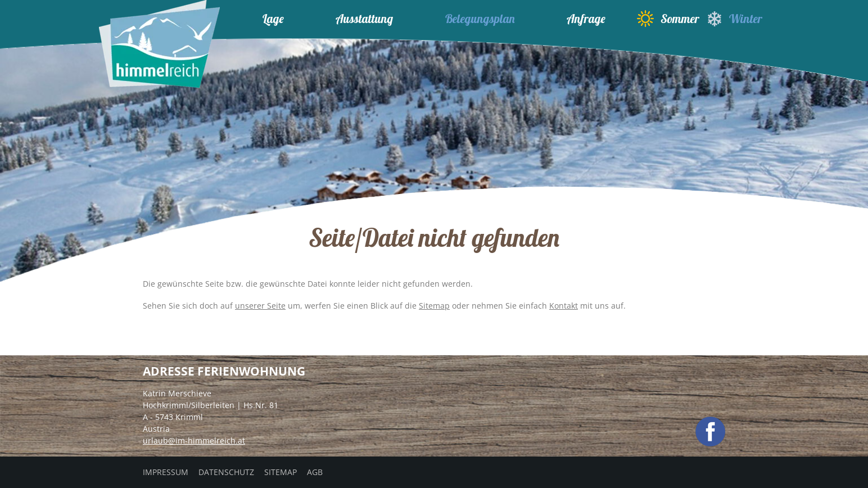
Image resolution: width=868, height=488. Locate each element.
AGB (315, 472)
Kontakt (564, 306)
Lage (273, 19)
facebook (710, 431)
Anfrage (586, 19)
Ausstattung (364, 19)
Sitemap (434, 306)
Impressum (166, 472)
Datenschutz (226, 472)
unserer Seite (260, 306)
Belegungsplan (480, 19)
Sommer (668, 19)
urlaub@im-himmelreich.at (194, 440)
